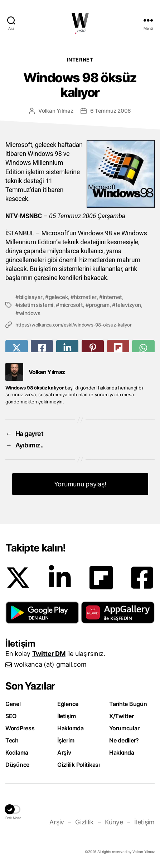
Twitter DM (49, 654)
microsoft (71, 305)
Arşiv (64, 752)
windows (30, 313)
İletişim (67, 716)
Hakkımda (71, 728)
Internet (80, 60)
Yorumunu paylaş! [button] (80, 484)
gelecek (58, 297)
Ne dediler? (124, 740)
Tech (12, 740)
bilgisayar (31, 297)
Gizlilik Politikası (79, 765)
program (99, 305)
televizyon (128, 305)
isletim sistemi (36, 305)
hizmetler (85, 297)
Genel (13, 704)
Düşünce (17, 765)
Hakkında (122, 752)
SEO (11, 716)
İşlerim (66, 740)
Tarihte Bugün (128, 704)
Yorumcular (124, 728)
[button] (42, 612)
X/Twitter (122, 716)
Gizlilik (84, 822)
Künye (114, 822)
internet (112, 297)
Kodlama (17, 752)
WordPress (20, 728)
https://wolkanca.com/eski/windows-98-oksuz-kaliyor (73, 325)
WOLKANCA (80, 20)
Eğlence (68, 704)
